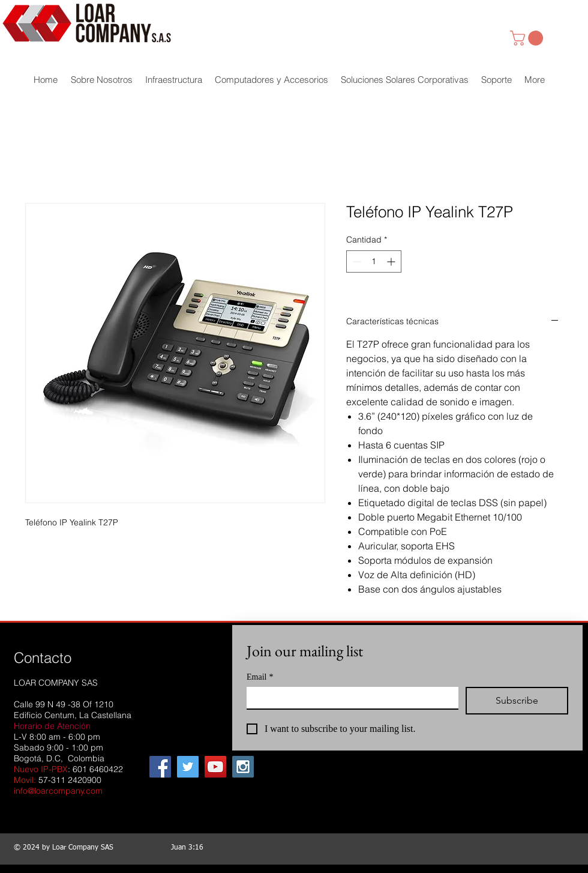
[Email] (349, 698)
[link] (528, 38)
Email (260, 677)
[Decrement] (355, 261)
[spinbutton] (374, 261)
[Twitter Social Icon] (188, 767)
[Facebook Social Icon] (160, 767)
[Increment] (392, 261)
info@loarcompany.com (58, 791)
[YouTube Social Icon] (215, 767)
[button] (174, 80)
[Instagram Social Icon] (243, 767)
